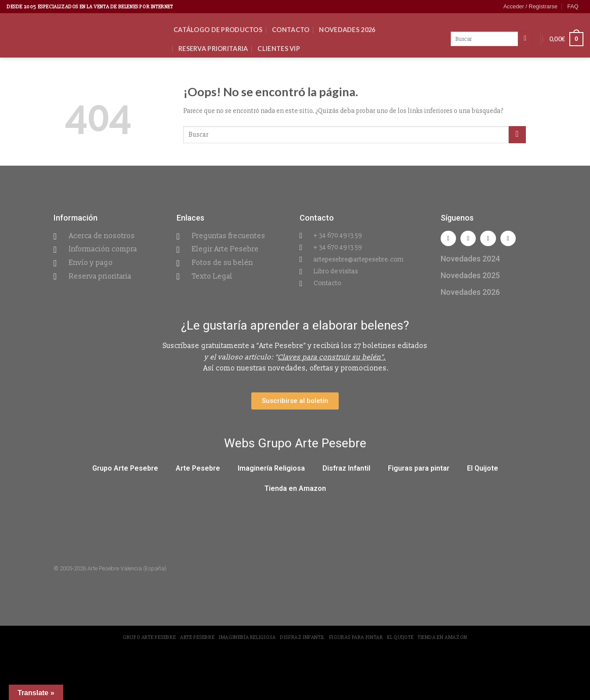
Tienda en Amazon (295, 490)
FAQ (573, 6)
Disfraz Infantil (346, 470)
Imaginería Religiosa (271, 470)
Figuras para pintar (419, 470)
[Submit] (517, 135)
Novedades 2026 (347, 30)
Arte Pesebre (198, 470)
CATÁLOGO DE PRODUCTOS (218, 30)
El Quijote (483, 470)
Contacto (291, 30)
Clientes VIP (279, 49)
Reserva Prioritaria (213, 49)
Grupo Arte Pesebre (125, 470)
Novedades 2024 (470, 260)
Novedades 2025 (470, 277)
